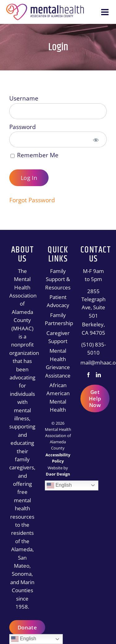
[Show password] (96, 139)
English (59, 485)
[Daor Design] (58, 474)
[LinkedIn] (98, 375)
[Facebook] (88, 375)
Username (24, 98)
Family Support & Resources (58, 279)
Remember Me (34, 155)
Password (23, 127)
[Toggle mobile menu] (105, 12)
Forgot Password (32, 200)
